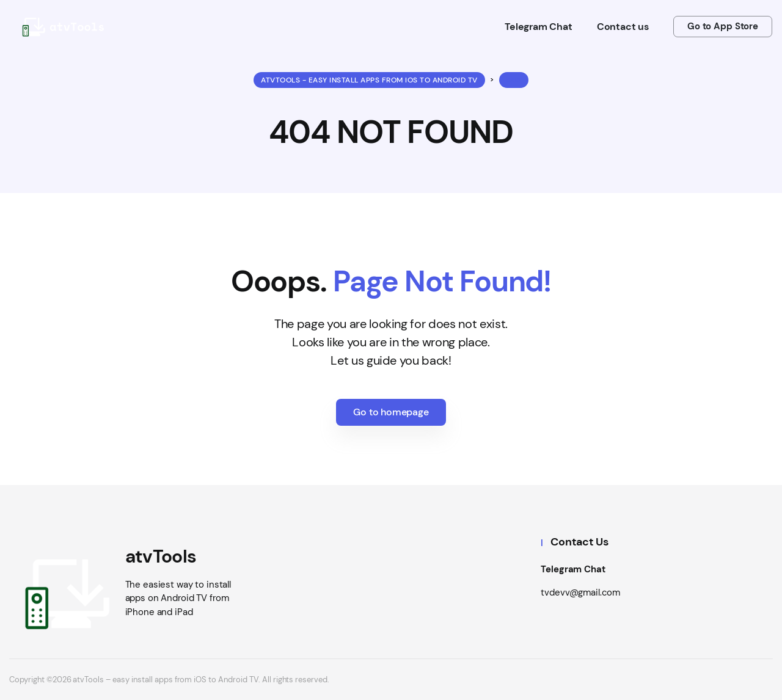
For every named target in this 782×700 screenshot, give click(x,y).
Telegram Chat (573, 569)
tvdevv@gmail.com (580, 592)
